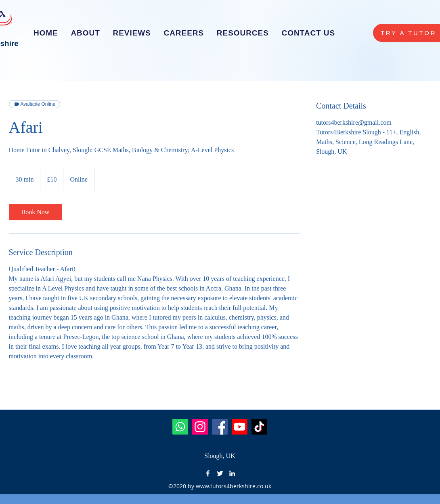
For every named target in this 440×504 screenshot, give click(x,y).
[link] (36, 212)
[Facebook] (220, 427)
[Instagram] (200, 427)
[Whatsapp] (180, 427)
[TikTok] (259, 427)
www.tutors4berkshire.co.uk (234, 486)
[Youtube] (240, 427)
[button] (184, 33)
